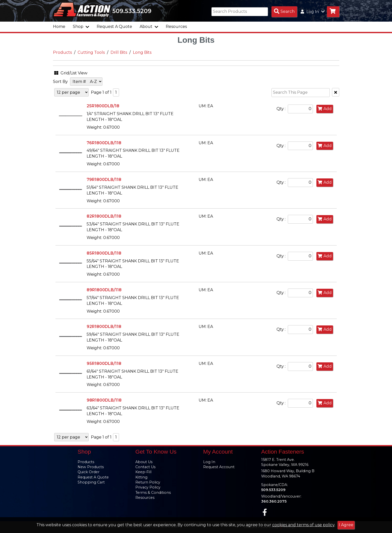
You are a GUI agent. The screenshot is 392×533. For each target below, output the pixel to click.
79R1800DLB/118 (104, 180)
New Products (91, 467)
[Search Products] (284, 12)
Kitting (141, 477)
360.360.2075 (274, 501)
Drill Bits (119, 52)
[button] (78, 72)
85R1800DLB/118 (104, 253)
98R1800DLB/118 (104, 400)
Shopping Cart (91, 482)
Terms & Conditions (153, 493)
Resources (176, 27)
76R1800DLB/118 (104, 143)
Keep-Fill (143, 472)
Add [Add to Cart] (325, 109)
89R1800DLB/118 (104, 290)
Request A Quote (114, 27)
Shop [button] (81, 27)
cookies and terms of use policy (303, 525)
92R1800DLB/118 (104, 327)
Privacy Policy (148, 487)
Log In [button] (313, 12)
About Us (144, 462)
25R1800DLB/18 (103, 106)
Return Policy (148, 482)
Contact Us (145, 467)
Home (59, 27)
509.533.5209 (132, 11)
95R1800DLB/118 (104, 364)
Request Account (219, 467)
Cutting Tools (91, 52)
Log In (209, 462)
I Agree (346, 525)
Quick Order (89, 472)
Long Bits (142, 52)
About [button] (149, 27)
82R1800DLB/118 (104, 216)
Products (62, 52)
